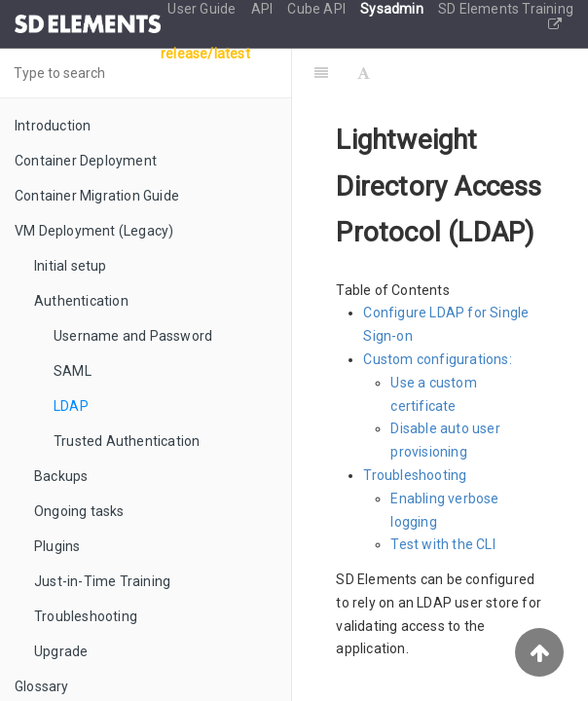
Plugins (57, 546)
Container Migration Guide (97, 196)
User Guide (203, 9)
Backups (61, 476)
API (264, 9)
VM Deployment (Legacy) (94, 231)
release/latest (205, 54)
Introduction (53, 126)
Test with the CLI (442, 544)
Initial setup (71, 266)
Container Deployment (86, 161)
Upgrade (61, 651)
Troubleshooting (86, 616)
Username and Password (133, 336)
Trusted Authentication (127, 441)
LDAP (71, 406)
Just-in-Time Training (102, 581)
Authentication (81, 301)
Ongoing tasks (79, 511)
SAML (73, 371)
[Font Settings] (364, 73)
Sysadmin (393, 9)
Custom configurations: (437, 359)
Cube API (318, 9)
